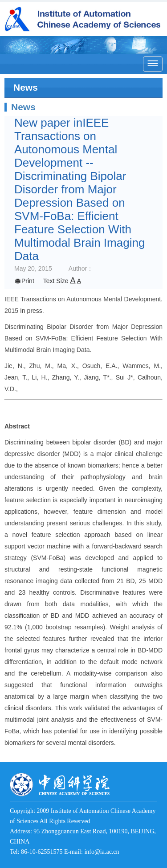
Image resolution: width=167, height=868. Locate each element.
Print (24, 281)
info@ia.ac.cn (102, 852)
